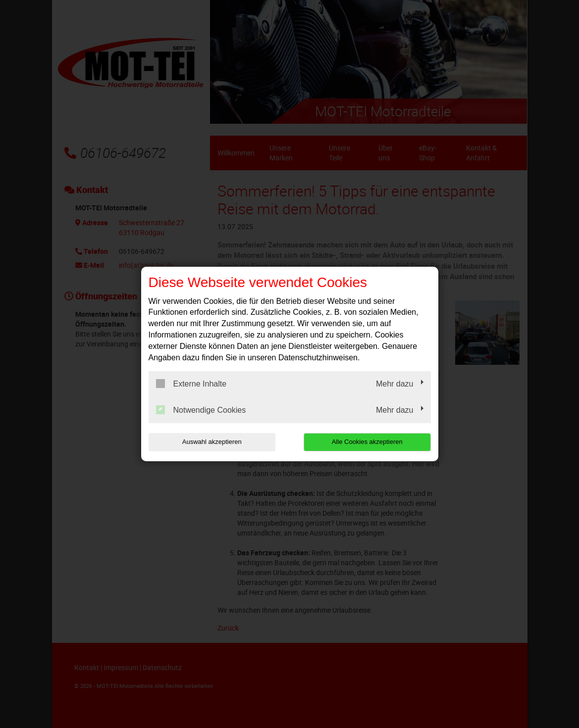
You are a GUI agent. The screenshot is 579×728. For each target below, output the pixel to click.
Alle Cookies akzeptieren (367, 442)
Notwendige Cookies (201, 410)
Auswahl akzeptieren (212, 442)
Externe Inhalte (191, 384)
